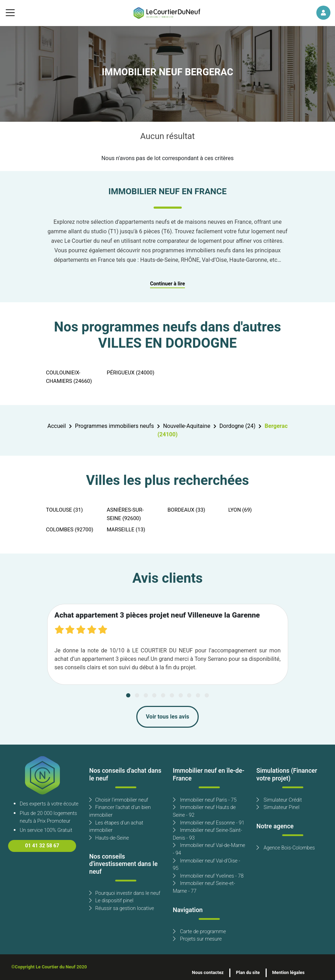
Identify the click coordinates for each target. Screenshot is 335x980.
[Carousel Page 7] (181, 695)
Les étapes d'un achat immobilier (116, 827)
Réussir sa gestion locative (122, 908)
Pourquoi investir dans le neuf (125, 893)
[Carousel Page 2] (137, 695)
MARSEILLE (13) (126, 530)
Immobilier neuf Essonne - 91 (209, 823)
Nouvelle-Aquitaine (187, 426)
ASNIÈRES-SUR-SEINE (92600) (125, 514)
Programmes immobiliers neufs (114, 426)
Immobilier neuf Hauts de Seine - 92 (204, 811)
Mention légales (289, 973)
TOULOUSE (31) (65, 510)
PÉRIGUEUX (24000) (131, 373)
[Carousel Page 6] (172, 695)
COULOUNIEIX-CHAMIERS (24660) (69, 377)
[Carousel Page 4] (154, 695)
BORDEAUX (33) (187, 510)
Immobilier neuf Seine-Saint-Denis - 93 (208, 834)
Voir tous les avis (167, 717)
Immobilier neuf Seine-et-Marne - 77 (204, 887)
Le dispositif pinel (111, 901)
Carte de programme (200, 932)
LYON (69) (240, 510)
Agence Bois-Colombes (286, 848)
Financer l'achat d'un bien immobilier (120, 811)
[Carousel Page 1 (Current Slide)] (128, 695)
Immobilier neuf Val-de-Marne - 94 (209, 849)
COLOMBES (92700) (70, 530)
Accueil (56, 426)
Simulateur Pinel (278, 807)
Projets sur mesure (197, 939)
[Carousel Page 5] (163, 695)
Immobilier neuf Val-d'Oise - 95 (207, 865)
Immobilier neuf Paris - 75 (205, 800)
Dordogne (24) (238, 426)
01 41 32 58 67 (42, 846)
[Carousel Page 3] (146, 695)
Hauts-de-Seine (109, 838)
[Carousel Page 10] (207, 695)
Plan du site (248, 973)
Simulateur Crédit (279, 800)
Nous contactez (208, 973)
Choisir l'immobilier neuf (119, 800)
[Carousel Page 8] (189, 695)
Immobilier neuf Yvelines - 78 (208, 876)
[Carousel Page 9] (198, 695)
